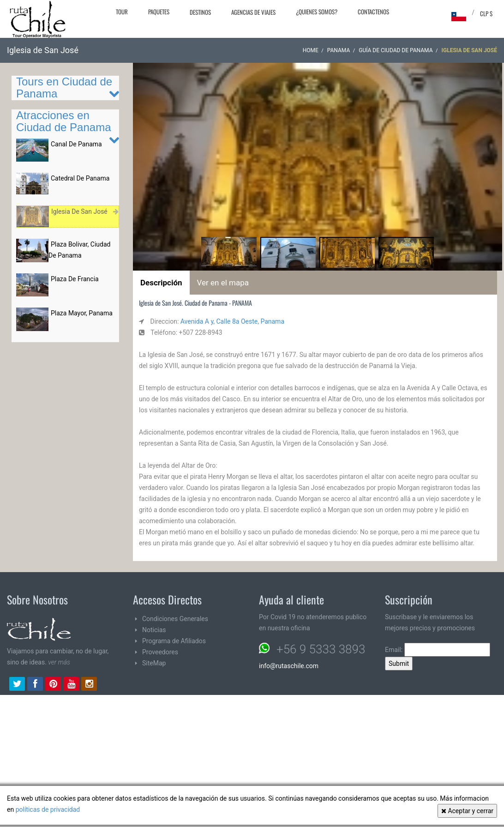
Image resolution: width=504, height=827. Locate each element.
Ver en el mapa (223, 283)
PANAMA (339, 50)
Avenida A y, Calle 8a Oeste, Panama (232, 321)
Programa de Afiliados (174, 641)
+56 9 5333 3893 (321, 649)
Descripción (161, 283)
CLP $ (486, 13)
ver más (59, 662)
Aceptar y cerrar (467, 811)
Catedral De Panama (80, 178)
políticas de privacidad (48, 809)
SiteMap (154, 663)
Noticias (154, 630)
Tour (122, 12)
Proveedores (160, 652)
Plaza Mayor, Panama (82, 313)
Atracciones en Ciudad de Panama (63, 121)
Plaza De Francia (75, 279)
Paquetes (159, 12)
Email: (438, 650)
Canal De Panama (76, 144)
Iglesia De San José (79, 211)
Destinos (200, 12)
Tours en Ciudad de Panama (64, 88)
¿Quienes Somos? (317, 12)
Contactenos (373, 12)
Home (311, 50)
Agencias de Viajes (253, 12)
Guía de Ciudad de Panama (396, 50)
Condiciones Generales (175, 619)
